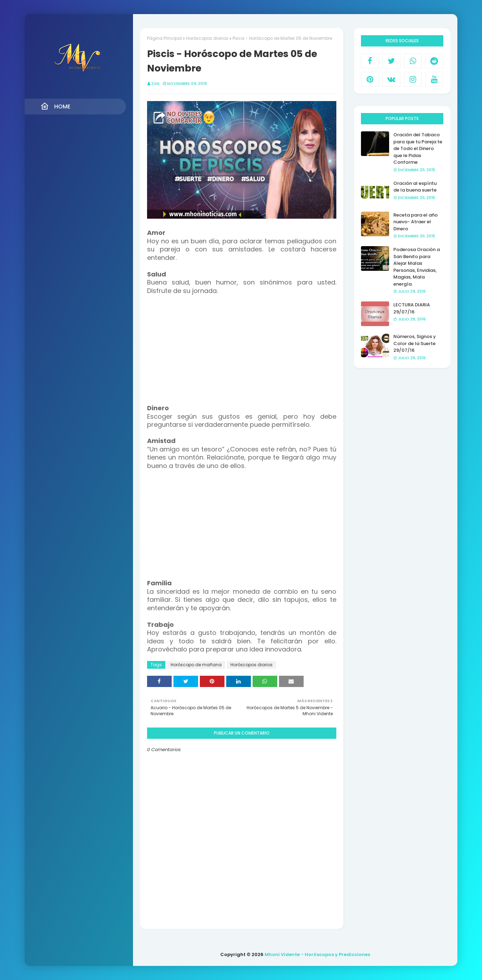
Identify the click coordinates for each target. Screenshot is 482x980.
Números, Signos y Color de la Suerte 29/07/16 (415, 343)
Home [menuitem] (55, 106)
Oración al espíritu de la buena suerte (415, 187)
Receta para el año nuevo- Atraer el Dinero (416, 222)
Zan (155, 83)
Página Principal (164, 38)
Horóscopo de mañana (196, 665)
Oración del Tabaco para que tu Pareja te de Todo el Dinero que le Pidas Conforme (418, 148)
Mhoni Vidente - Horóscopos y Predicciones (317, 954)
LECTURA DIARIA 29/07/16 (412, 308)
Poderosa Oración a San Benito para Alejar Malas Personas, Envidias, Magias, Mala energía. (417, 267)
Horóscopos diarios (207, 38)
